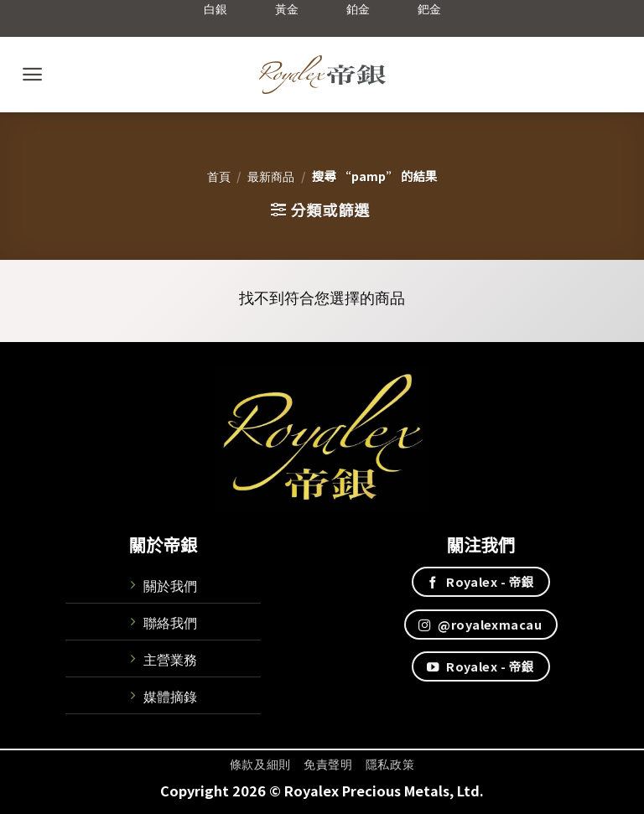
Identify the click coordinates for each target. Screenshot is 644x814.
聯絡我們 (170, 622)
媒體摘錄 (170, 696)
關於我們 (170, 585)
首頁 (219, 176)
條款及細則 (260, 764)
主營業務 (170, 659)
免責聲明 (328, 764)
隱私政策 (390, 764)
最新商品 (271, 176)
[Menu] (32, 74)
